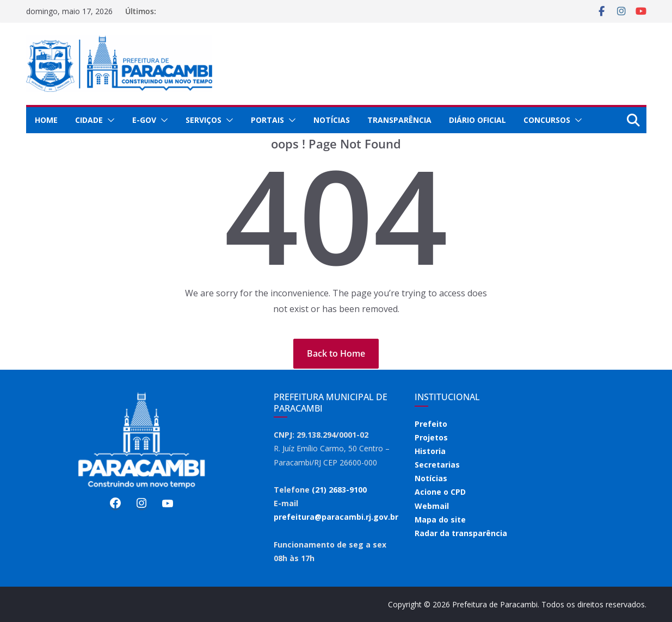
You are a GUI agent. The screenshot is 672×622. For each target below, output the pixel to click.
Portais (267, 120)
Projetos (431, 437)
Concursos (547, 120)
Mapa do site (440, 520)
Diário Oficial (477, 120)
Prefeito (431, 424)
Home (46, 120)
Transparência (399, 120)
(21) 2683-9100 (339, 490)
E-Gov (144, 120)
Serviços (204, 120)
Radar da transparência (461, 533)
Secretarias (437, 465)
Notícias (332, 120)
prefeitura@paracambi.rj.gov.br (336, 517)
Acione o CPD (440, 492)
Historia (430, 451)
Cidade (89, 120)
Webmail (432, 506)
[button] (109, 120)
